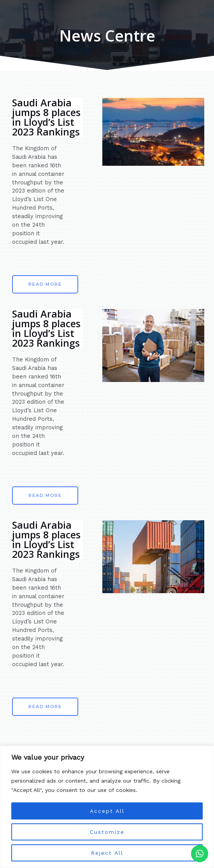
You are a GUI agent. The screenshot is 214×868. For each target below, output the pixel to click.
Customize (107, 832)
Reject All (107, 853)
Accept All (107, 811)
